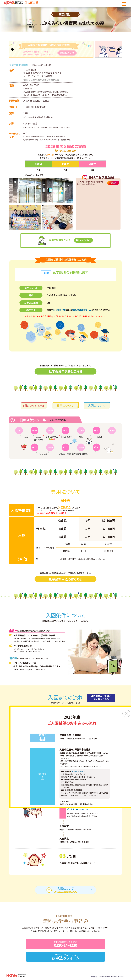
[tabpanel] (65, 49)
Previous (12, 49)
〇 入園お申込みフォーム (78, 810)
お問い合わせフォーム (81, 310)
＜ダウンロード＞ (78, 772)
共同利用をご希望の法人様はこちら (100, 699)
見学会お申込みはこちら (65, 372)
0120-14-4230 (31, 95)
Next (119, 49)
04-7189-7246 (31, 85)
